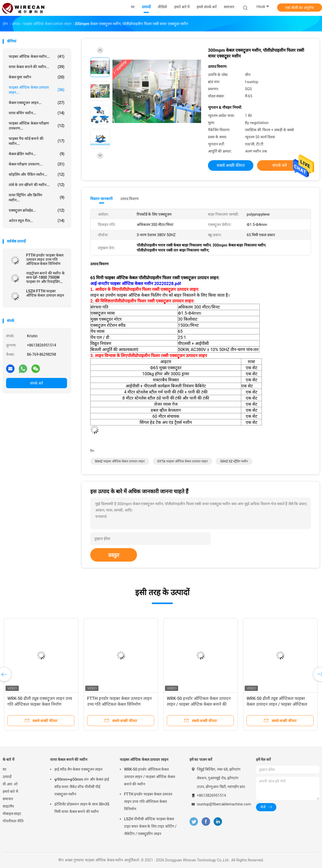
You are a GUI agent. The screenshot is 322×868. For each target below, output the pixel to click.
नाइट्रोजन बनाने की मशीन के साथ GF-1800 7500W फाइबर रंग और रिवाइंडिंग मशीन (45, 277)
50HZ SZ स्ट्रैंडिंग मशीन (234, 461)
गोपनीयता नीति (13, 821)
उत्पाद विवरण (129, 199)
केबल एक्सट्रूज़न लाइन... (37, 103)
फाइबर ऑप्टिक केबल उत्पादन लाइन (144, 760)
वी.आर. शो (10, 784)
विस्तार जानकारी (102, 199)
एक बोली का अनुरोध (299, 8)
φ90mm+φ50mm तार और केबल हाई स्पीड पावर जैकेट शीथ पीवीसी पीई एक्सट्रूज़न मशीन (82, 787)
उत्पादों (7, 777)
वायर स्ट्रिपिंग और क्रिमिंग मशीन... (37, 198)
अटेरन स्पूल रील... (37, 221)
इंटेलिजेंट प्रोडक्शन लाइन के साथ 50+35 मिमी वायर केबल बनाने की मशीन (82, 808)
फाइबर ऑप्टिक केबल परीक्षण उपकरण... (37, 126)
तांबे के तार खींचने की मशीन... (37, 185)
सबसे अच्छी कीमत (231, 165)
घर (4, 769)
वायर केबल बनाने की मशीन (69, 760)
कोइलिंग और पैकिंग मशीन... (37, 174)
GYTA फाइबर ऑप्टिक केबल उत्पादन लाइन (182, 461)
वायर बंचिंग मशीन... (37, 113)
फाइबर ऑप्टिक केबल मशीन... (37, 56)
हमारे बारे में (10, 791)
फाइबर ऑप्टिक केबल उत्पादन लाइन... (37, 90)
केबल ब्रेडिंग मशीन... (37, 154)
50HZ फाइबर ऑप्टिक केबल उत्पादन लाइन (120, 461)
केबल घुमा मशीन (37, 77)
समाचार (8, 799)
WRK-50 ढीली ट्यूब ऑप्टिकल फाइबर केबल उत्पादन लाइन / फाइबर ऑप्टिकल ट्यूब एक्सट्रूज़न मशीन (277, 704)
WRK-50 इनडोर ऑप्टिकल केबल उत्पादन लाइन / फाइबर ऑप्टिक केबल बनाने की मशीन (199, 704)
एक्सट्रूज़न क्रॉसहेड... (37, 210)
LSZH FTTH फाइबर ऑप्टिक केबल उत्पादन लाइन (45, 293)
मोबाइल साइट (12, 814)
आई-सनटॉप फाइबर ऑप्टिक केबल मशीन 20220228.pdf (136, 284)
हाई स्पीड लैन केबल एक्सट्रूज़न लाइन (78, 769)
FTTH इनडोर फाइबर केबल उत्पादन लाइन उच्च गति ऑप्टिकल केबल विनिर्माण (45, 259)
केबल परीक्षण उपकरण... (37, 164)
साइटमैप (8, 806)
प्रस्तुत (114, 555)
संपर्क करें (36, 383)
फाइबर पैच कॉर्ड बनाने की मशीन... (37, 141)
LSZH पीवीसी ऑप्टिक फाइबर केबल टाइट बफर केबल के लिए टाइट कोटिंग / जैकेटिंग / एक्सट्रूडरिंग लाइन (150, 826)
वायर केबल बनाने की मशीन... (37, 67)
